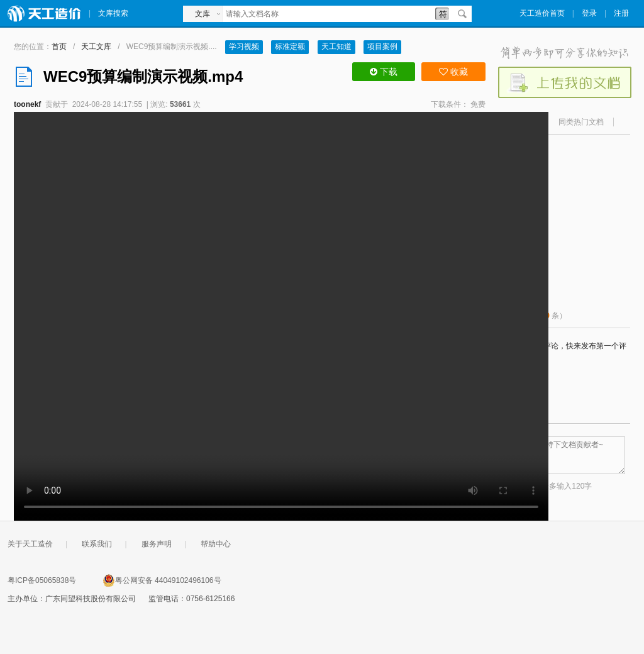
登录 (589, 13)
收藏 (453, 72)
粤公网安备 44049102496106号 (162, 580)
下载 (384, 72)
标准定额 (290, 47)
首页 (59, 47)
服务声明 (157, 544)
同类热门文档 (581, 122)
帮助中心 (216, 544)
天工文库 (96, 47)
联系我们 (97, 544)
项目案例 (382, 47)
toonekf (27, 104)
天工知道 (336, 47)
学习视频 (244, 47)
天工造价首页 (542, 13)
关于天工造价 (30, 544)
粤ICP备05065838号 (42, 580)
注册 (621, 13)
